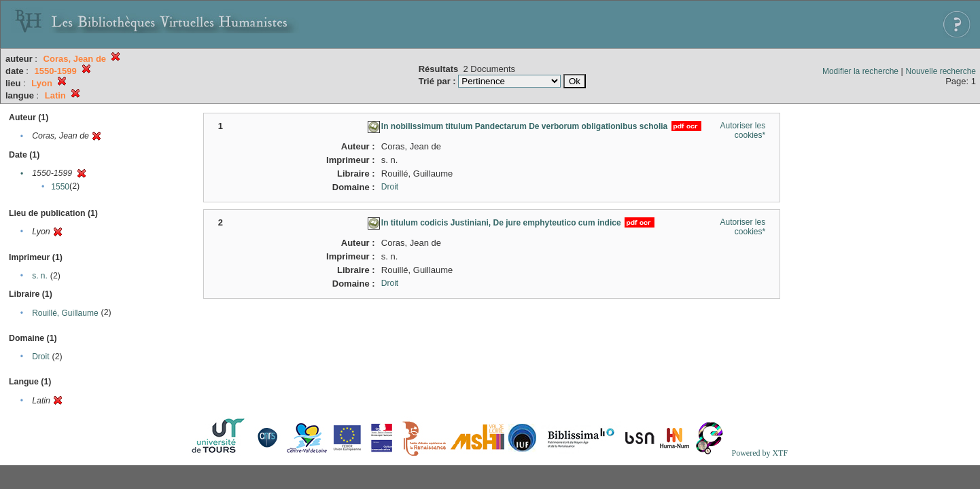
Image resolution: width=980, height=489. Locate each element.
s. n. (40, 276)
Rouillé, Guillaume (65, 313)
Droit (40, 357)
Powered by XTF (759, 453)
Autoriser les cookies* (742, 130)
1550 (60, 187)
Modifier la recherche (860, 71)
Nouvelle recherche (941, 71)
